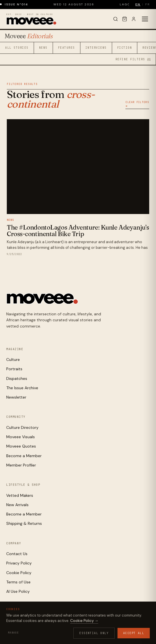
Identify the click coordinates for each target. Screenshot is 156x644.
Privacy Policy (19, 563)
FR (148, 4)
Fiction (125, 48)
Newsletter (16, 397)
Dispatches (17, 378)
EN (138, 4)
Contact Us (17, 554)
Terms (52, 631)
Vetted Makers (20, 495)
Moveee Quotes (21, 446)
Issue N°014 (21, 4)
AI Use (67, 631)
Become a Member (24, 456)
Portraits (14, 369)
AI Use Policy (18, 591)
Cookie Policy (19, 573)
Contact (84, 631)
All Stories (17, 48)
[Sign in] (134, 19)
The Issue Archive (22, 388)
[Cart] (125, 19)
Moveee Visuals (21, 437)
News (43, 48)
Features (67, 48)
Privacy (17, 631)
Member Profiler (21, 465)
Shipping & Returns (24, 523)
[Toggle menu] (145, 19)
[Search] (116, 19)
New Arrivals (17, 505)
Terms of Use (18, 582)
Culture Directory (22, 427)
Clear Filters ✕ (137, 104)
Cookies (35, 631)
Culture (13, 360)
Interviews (96, 48)
